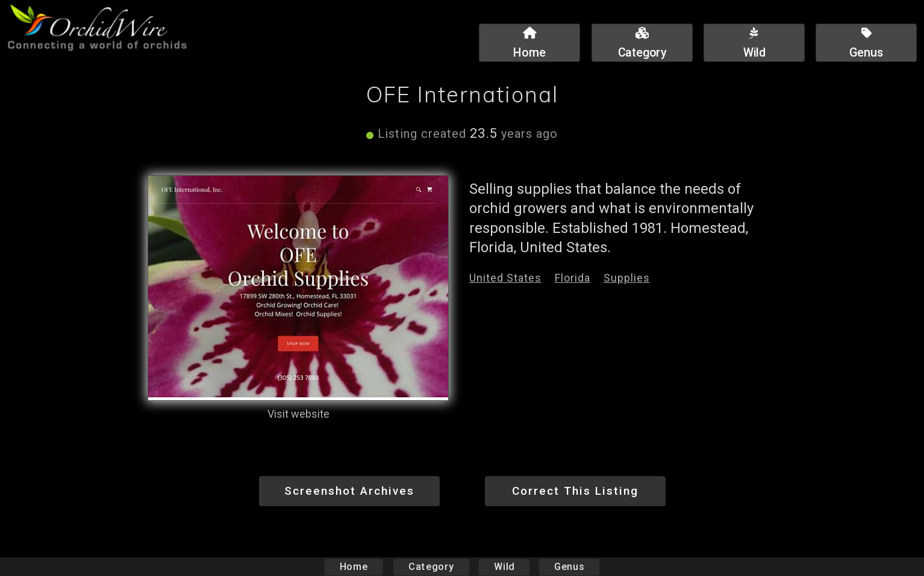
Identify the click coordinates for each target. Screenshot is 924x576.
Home (354, 567)
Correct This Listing (575, 491)
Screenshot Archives (349, 491)
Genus (569, 567)
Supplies (627, 278)
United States (505, 278)
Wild (504, 567)
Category (431, 567)
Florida (573, 278)
